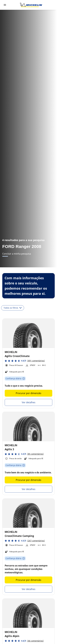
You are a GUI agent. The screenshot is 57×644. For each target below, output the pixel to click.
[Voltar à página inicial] (31, 5)
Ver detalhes (29, 402)
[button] (25, 361)
